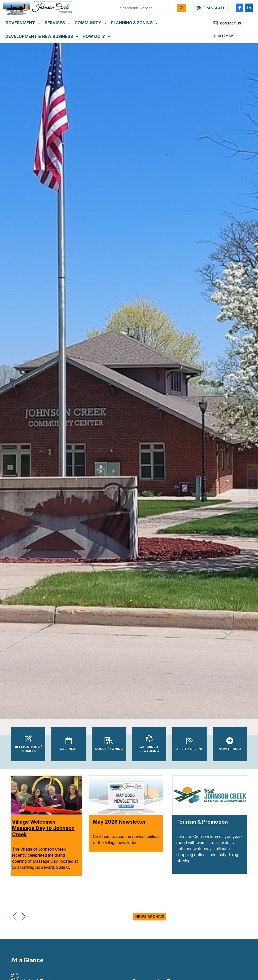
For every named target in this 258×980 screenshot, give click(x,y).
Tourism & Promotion (202, 822)
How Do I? (94, 45)
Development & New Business (40, 45)
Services (55, 32)
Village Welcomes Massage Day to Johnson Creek (46, 828)
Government (21, 32)
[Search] (182, 12)
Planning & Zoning (132, 32)
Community (88, 32)
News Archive (150, 917)
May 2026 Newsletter (123, 822)
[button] (14, 914)
